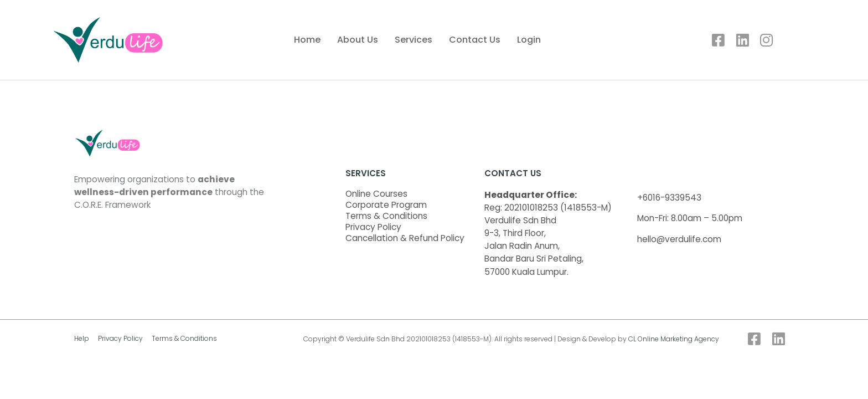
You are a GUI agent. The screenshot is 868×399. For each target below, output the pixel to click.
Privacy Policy (373, 227)
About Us (358, 40)
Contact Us (475, 40)
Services (414, 40)
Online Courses (376, 194)
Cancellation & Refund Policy (405, 238)
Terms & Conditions (386, 216)
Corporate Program (386, 205)
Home (307, 40)
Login (529, 40)
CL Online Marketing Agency (674, 339)
